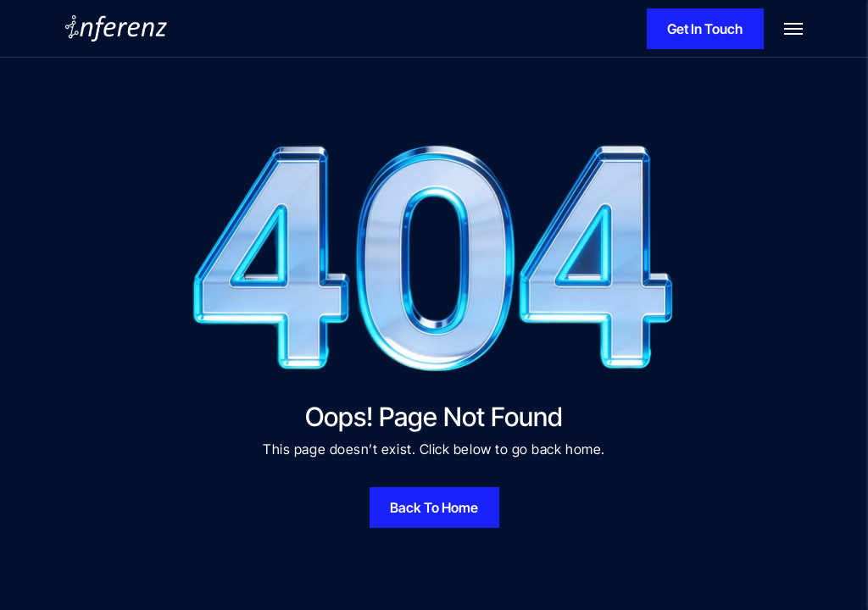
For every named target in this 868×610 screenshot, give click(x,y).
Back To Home (434, 507)
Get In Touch (705, 29)
